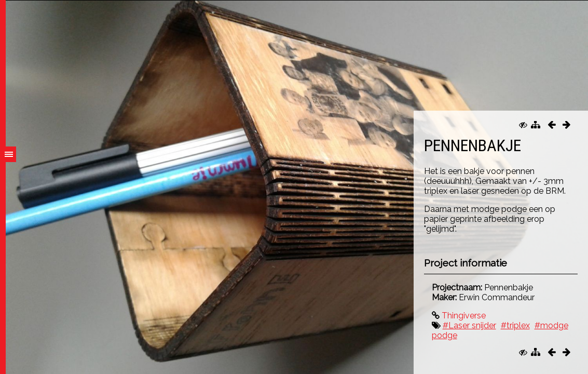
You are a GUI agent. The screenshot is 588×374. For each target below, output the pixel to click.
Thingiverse (463, 316)
